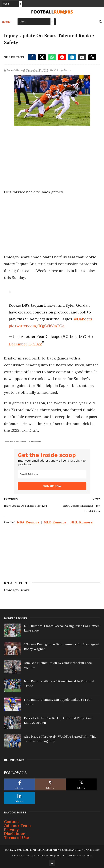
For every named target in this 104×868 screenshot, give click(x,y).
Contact (12, 822)
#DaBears (83, 319)
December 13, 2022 (25, 344)
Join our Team (17, 826)
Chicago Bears (63, 70)
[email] (52, 474)
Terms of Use (16, 837)
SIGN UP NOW (52, 486)
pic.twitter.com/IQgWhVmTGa (37, 326)
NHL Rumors (81, 522)
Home (6, 22)
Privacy (11, 830)
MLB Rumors (55, 522)
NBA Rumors (28, 522)
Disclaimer (14, 833)
